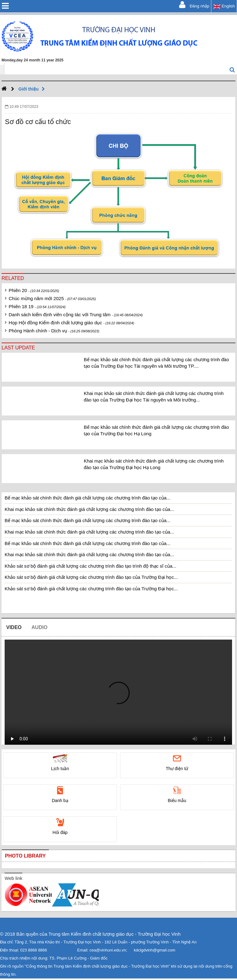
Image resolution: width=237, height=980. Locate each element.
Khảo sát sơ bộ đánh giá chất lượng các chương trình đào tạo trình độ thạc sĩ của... (90, 566)
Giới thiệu (33, 89)
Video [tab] (14, 627)
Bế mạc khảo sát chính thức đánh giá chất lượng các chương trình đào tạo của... (88, 498)
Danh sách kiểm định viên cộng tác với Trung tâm (76, 315)
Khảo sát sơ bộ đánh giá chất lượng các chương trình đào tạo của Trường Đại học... (91, 577)
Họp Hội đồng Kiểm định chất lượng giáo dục (71, 323)
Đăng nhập (194, 5)
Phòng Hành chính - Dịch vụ (54, 331)
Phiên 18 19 (37, 306)
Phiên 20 (34, 290)
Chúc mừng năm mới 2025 (52, 298)
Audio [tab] (40, 627)
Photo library (25, 856)
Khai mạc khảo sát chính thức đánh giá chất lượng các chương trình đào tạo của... (89, 509)
